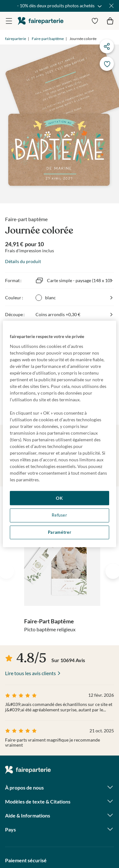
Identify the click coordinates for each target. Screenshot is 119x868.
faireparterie (41, 21)
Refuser (59, 515)
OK (59, 498)
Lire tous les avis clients (30, 673)
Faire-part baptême (48, 39)
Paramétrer (60, 532)
